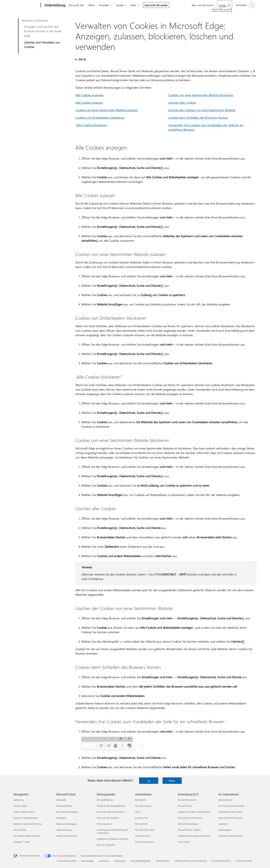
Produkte (104, 5)
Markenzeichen (163, 861)
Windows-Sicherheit (35, 20)
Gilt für (82, 59)
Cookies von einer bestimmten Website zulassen (107, 110)
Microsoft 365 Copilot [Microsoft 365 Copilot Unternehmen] (145, 830)
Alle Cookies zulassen (89, 102)
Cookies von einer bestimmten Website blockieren (201, 95)
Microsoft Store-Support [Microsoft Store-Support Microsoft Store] (67, 812)
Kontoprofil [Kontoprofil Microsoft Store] (61, 800)
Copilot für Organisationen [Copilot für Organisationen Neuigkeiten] (26, 818)
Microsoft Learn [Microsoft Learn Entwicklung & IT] (185, 806)
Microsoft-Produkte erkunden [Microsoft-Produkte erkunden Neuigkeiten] (27, 836)
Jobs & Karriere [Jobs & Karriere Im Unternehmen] (225, 800)
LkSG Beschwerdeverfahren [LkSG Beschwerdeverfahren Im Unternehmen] (231, 836)
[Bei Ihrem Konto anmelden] (245, 5)
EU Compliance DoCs (221, 861)
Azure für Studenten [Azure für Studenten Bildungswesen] (106, 845)
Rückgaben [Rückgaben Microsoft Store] (61, 818)
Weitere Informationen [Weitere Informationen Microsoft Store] (67, 836)
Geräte (120, 5)
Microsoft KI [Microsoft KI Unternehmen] (140, 800)
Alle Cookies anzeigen (90, 95)
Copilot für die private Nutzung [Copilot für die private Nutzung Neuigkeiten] (28, 824)
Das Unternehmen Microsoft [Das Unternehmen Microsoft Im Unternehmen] (231, 806)
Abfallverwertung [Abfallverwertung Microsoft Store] (64, 830)
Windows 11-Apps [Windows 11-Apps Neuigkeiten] (22, 842)
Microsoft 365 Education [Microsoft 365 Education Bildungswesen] (108, 818)
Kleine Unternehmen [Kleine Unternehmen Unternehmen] (144, 842)
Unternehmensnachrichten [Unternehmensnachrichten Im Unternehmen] (230, 812)
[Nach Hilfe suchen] (225, 5)
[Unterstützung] (55, 5)
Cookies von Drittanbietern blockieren (100, 117)
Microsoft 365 (76, 5)
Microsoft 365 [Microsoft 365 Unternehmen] (141, 824)
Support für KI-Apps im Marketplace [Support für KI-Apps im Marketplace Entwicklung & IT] (194, 812)
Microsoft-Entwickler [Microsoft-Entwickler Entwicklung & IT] (187, 800)
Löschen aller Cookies (182, 102)
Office (91, 5)
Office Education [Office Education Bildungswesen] (104, 824)
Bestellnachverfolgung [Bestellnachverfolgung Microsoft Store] (66, 824)
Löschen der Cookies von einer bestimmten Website (202, 110)
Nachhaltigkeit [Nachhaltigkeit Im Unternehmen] (225, 830)
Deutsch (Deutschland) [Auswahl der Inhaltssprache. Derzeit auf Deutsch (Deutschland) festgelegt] (29, 856)
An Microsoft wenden (67, 861)
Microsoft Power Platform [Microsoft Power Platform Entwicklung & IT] (189, 830)
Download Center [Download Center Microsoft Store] (64, 806)
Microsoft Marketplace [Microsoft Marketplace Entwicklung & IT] (188, 824)
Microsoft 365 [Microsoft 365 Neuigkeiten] (20, 830)
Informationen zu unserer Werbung (191, 861)
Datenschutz (120, 861)
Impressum (104, 861)
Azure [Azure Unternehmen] (138, 812)
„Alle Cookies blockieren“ (92, 125)
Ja (149, 781)
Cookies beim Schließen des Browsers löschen (198, 117)
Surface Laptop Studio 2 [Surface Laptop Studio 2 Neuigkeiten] (24, 812)
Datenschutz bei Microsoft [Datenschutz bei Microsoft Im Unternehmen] (230, 818)
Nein (172, 781)
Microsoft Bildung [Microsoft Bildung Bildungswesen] (105, 800)
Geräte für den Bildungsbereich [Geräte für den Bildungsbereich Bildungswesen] (111, 806)
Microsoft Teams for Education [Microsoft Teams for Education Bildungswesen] (111, 812)
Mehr (133, 5)
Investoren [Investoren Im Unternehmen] (223, 824)
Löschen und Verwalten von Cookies (42, 45)
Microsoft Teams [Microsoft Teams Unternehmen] (143, 836)
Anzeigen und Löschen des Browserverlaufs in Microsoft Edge (43, 31)
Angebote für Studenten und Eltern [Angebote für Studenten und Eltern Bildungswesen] (113, 839)
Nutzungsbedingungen (141, 861)
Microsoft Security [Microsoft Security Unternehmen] (143, 806)
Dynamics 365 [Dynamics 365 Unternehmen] (141, 818)
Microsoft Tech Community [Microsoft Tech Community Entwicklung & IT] (190, 818)
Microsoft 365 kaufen (156, 5)
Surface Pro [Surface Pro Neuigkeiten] (19, 800)
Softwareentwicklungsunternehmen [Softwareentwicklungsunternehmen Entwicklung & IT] (194, 836)
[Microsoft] (26, 5)
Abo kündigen (88, 861)
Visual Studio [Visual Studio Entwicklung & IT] (184, 842)
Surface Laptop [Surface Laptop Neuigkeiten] (20, 806)
